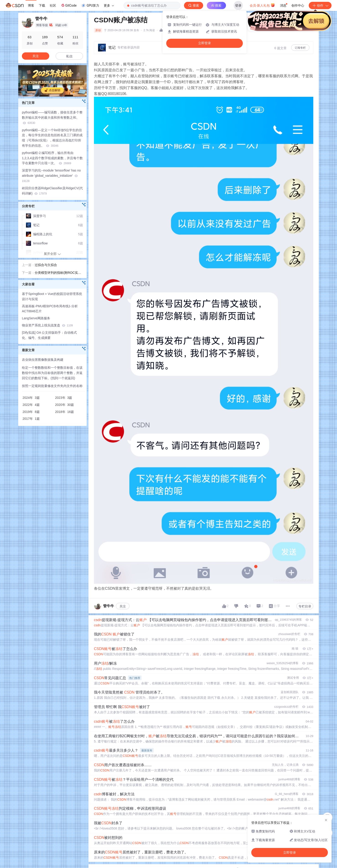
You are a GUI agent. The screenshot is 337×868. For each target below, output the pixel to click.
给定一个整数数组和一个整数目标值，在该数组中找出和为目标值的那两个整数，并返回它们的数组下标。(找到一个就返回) (52, 373)
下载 (42, 5)
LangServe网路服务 (36, 318)
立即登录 (205, 43)
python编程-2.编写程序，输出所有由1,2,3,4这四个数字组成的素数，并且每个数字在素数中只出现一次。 (52, 158)
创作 (320, 5)
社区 (53, 5)
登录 (238, 5)
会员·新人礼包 (262, 5)
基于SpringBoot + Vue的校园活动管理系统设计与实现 (52, 296)
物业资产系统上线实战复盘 (47, 325)
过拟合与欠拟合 (46, 265)
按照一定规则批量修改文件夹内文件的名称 (52, 386)
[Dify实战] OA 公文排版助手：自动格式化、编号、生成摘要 (49, 335)
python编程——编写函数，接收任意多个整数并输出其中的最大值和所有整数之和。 (52, 118)
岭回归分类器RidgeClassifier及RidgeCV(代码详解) (52, 191)
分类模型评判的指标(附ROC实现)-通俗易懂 (58, 273)
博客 (31, 5)
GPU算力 (90, 5)
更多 (109, 5)
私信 (69, 56)
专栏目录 (305, 606)
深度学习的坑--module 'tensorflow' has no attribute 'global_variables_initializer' (51, 176)
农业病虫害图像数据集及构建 (43, 360)
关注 (123, 606)
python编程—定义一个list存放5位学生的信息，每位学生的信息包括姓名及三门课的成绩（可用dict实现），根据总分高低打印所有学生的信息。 (52, 138)
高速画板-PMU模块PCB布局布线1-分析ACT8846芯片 (50, 309)
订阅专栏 (300, 48)
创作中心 (298, 5)
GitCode (69, 5)
